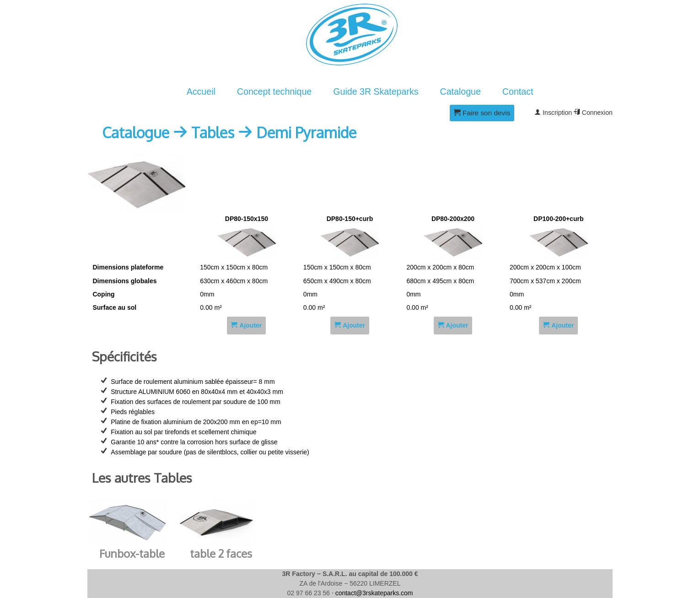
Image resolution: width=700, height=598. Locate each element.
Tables (213, 132)
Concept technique (274, 92)
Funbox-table (132, 553)
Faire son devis (482, 113)
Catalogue (460, 92)
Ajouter (246, 325)
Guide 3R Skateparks (376, 92)
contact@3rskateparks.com (374, 593)
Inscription (553, 113)
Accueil (201, 92)
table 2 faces (221, 553)
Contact (518, 92)
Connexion (593, 113)
